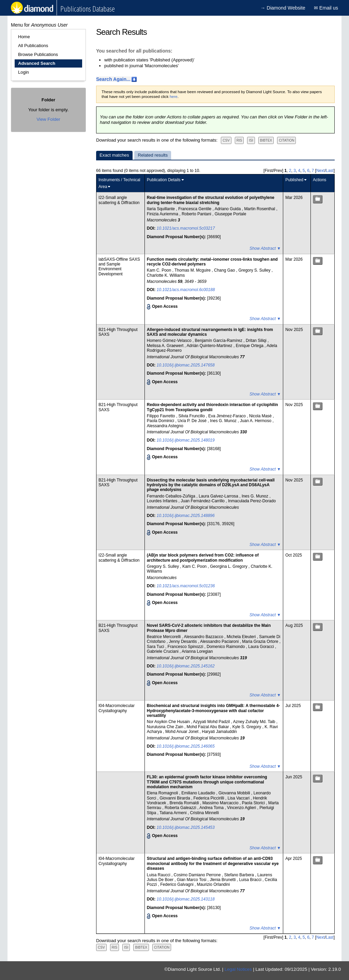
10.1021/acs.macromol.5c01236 (186, 586)
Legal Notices (238, 969)
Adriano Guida (228, 209)
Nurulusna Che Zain (166, 727)
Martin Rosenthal (260, 209)
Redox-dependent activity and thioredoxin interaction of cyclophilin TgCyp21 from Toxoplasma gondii (213, 407)
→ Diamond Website (283, 8)
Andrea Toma (212, 808)
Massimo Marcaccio (221, 803)
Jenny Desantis (184, 642)
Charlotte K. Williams (166, 275)
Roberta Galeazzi (181, 808)
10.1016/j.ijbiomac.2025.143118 (186, 899)
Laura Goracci (262, 647)
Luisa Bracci (251, 880)
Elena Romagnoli (163, 793)
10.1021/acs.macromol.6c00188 (186, 290)
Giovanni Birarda (175, 798)
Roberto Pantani (197, 214)
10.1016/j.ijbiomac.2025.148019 (186, 440)
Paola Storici (254, 803)
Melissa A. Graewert (166, 346)
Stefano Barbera (240, 875)
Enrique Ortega (250, 346)
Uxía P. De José (193, 421)
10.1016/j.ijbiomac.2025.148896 (186, 516)
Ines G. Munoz (224, 421)
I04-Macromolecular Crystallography (117, 708)
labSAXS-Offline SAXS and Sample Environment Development (119, 267)
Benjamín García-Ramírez (219, 341)
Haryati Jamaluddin (219, 732)
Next (321, 171)
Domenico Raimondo (226, 647)
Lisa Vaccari (239, 798)
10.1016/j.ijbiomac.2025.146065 (186, 746)
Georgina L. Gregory (229, 566)
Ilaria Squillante (161, 209)
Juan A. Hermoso (256, 421)
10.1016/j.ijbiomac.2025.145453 (186, 827)
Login (24, 72)
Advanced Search (37, 63)
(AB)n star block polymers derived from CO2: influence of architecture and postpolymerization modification (203, 558)
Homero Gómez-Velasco (170, 341)
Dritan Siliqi (257, 341)
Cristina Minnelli (204, 813)
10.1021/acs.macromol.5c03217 (186, 228)
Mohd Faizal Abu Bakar (208, 727)
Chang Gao (225, 270)
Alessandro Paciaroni (220, 642)
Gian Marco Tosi (192, 880)
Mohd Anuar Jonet (183, 732)
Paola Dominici (161, 421)
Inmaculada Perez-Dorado (252, 501)
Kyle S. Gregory (247, 727)
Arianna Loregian (197, 651)
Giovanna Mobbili (235, 793)
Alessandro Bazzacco (204, 637)
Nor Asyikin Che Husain (169, 722)
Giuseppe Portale (231, 214)
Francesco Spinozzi (186, 647)
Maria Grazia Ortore (261, 642)
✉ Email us (326, 8)
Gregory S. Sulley (255, 270)
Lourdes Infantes (163, 501)
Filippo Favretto (162, 416)
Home (24, 37)
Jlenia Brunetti (223, 880)
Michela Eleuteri (242, 637)
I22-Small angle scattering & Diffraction (119, 200)
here (174, 97)
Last (330, 171)
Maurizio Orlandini (214, 884)
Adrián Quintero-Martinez (210, 346)
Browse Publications (38, 54)
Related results (153, 155)
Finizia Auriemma (163, 214)
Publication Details (164, 180)
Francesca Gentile (195, 209)
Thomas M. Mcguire (193, 270)
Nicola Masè (261, 416)
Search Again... (113, 79)
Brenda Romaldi (185, 803)
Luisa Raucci (159, 875)
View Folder (48, 119)
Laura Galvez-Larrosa (219, 496)
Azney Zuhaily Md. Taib (255, 722)
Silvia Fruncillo (192, 416)
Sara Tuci (156, 647)
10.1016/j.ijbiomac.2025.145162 (186, 666)
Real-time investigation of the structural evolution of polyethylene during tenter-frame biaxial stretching (211, 200)
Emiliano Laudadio (199, 793)
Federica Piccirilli (209, 798)
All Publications (33, 46)
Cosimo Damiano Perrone (198, 875)
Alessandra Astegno (165, 426)
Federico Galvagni (177, 884)
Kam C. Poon (160, 270)
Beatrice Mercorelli (164, 637)
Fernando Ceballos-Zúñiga (172, 496)
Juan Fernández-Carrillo (203, 501)
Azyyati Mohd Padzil (212, 722)
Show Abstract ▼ (265, 248)
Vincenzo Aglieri (242, 808)
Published (294, 180)
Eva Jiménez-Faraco (227, 416)
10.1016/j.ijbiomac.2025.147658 (186, 365)
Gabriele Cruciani (163, 651)
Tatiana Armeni (174, 813)
